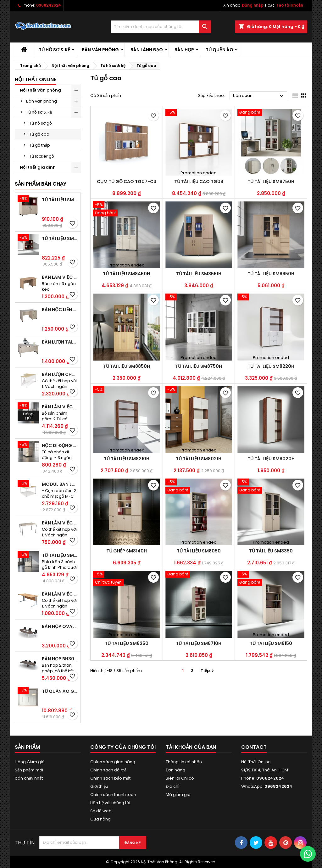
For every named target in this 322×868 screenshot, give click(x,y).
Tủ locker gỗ (42, 156)
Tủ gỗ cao (39, 134)
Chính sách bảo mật (110, 778)
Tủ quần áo (219, 50)
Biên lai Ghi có (180, 778)
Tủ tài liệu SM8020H (271, 459)
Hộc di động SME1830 (60, 445)
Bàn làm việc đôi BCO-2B (60, 407)
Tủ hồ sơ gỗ (41, 123)
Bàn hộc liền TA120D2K (60, 310)
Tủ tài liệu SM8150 (271, 643)
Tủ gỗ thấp (40, 145)
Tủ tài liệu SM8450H (60, 555)
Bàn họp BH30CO (60, 659)
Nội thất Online (36, 79)
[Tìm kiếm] (161, 27)
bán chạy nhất (29, 778)
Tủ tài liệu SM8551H (199, 274)
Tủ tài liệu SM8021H (199, 459)
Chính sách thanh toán (113, 795)
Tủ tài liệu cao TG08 (199, 182)
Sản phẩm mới (29, 770)
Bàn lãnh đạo (147, 50)
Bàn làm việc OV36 (60, 594)
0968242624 (49, 5)
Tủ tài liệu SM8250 (127, 643)
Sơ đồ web (101, 811)
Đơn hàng (175, 770)
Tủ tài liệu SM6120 (60, 200)
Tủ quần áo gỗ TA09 (60, 691)
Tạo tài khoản (290, 5)
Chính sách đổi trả (108, 770)
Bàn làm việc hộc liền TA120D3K (60, 277)
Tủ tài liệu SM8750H (271, 182)
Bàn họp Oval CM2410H (60, 626)
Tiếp (208, 671)
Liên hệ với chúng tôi (110, 803)
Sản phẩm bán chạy (41, 184)
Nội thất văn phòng (40, 90)
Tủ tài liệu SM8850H (127, 366)
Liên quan (259, 96)
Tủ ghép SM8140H (127, 551)
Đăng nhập (253, 5)
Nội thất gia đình (38, 167)
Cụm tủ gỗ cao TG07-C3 (127, 182)
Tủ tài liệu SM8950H (271, 274)
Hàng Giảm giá (30, 762)
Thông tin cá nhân (184, 762)
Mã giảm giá (178, 795)
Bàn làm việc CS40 (60, 523)
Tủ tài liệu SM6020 (60, 238)
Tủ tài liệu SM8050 (199, 551)
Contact (254, 747)
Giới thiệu (99, 786)
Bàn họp (184, 50)
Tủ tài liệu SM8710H (199, 643)
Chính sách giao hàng (113, 762)
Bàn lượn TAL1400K (60, 342)
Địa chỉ (172, 786)
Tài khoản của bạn (191, 747)
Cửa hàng (100, 819)
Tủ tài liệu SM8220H (271, 366)
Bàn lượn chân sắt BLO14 (60, 374)
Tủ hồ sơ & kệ (54, 50)
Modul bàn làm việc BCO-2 (60, 484)
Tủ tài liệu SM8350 (271, 551)
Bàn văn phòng (100, 50)
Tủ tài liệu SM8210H (127, 459)
